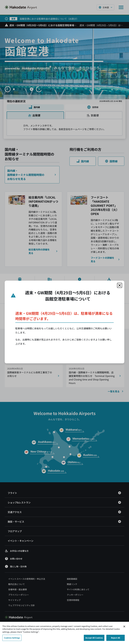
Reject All (116, 639)
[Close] (124, 628)
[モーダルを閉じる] (120, 285)
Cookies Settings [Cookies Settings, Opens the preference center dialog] (12, 639)
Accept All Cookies (94, 639)
